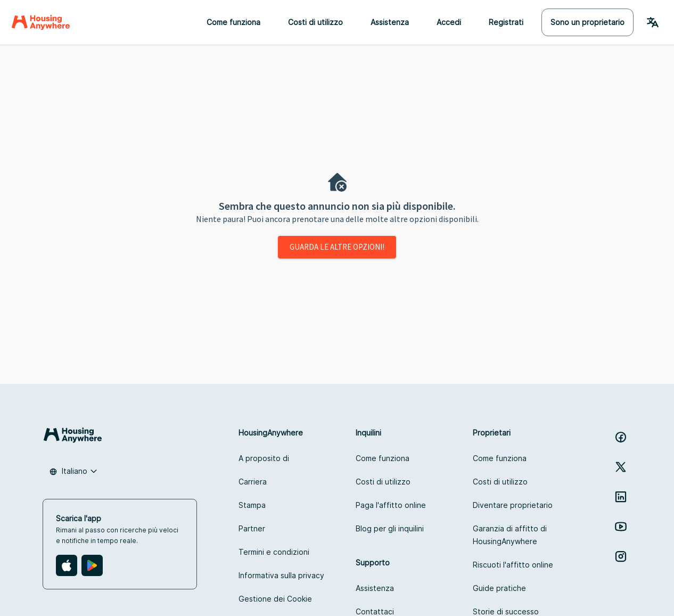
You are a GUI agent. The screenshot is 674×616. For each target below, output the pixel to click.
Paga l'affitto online (391, 505)
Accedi (449, 22)
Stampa (252, 505)
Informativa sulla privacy (281, 575)
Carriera (253, 482)
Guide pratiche (499, 588)
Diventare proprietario (513, 505)
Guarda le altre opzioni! (337, 247)
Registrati (506, 22)
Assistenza (390, 22)
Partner (252, 528)
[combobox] (73, 471)
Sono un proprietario (587, 22)
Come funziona (233, 22)
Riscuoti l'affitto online (513, 565)
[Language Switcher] (653, 22)
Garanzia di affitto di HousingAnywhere (510, 535)
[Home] (41, 22)
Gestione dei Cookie (275, 599)
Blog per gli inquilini (390, 528)
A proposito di (264, 458)
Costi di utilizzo (315, 22)
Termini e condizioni (274, 552)
